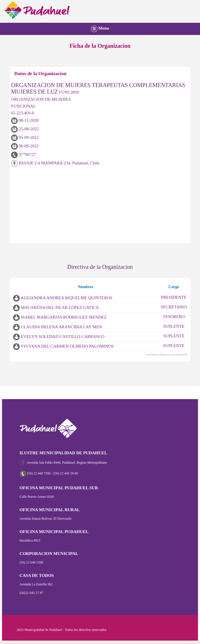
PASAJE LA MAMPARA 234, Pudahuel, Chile (55, 163)
